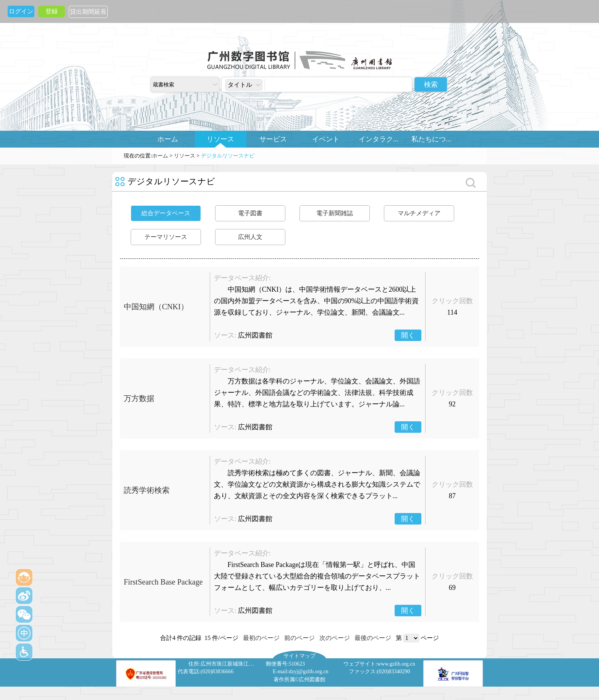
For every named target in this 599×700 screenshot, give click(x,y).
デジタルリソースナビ (228, 156)
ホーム (168, 139)
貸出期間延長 (88, 12)
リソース (220, 139)
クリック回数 (452, 301)
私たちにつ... (431, 139)
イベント (326, 139)
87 (452, 496)
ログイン (21, 11)
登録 (52, 11)
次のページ (335, 638)
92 (452, 404)
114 (452, 312)
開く (408, 335)
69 (452, 588)
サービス (273, 139)
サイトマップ (299, 656)
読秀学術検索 (147, 490)
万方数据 (139, 398)
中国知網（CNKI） (156, 307)
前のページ (299, 638)
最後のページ (373, 638)
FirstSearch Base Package (163, 582)
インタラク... (379, 139)
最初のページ (261, 638)
